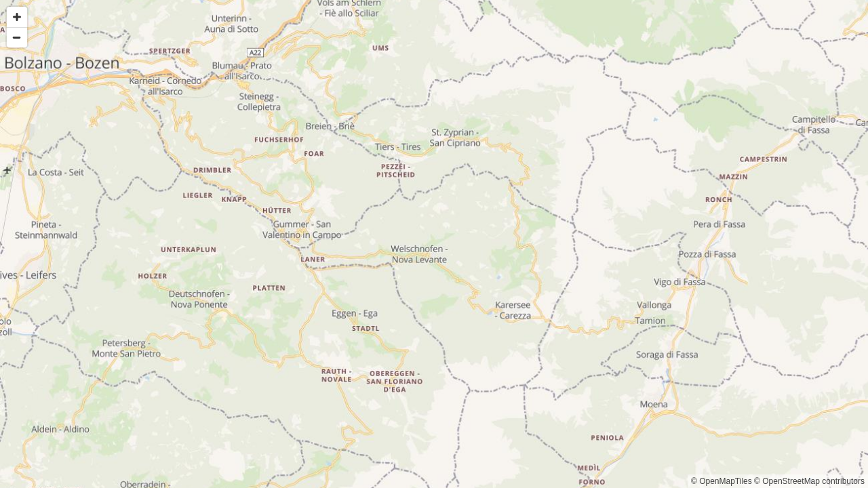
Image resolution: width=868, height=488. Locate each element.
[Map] (434, 244)
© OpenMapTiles (722, 481)
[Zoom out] (17, 37)
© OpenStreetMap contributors (809, 481)
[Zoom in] (17, 17)
